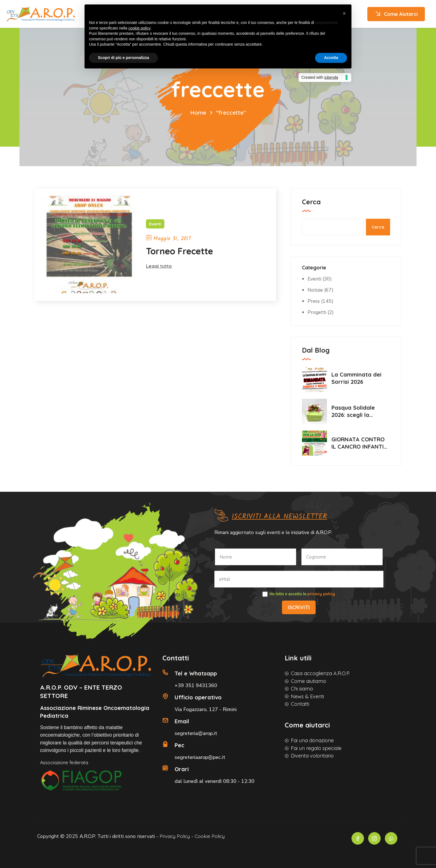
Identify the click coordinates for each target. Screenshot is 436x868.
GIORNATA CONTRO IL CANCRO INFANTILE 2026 (361, 443)
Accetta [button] (331, 58)
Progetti (317, 312)
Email (182, 720)
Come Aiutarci (396, 14)
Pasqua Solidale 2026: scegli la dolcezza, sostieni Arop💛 (356, 411)
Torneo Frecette (179, 251)
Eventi (155, 224)
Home (198, 112)
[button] (344, 13)
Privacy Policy (180, 836)
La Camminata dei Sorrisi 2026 (356, 378)
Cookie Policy (216, 836)
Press (314, 301)
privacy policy (321, 593)
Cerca (311, 201)
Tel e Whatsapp (196, 672)
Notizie (316, 290)
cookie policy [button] (139, 28)
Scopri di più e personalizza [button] (123, 58)
